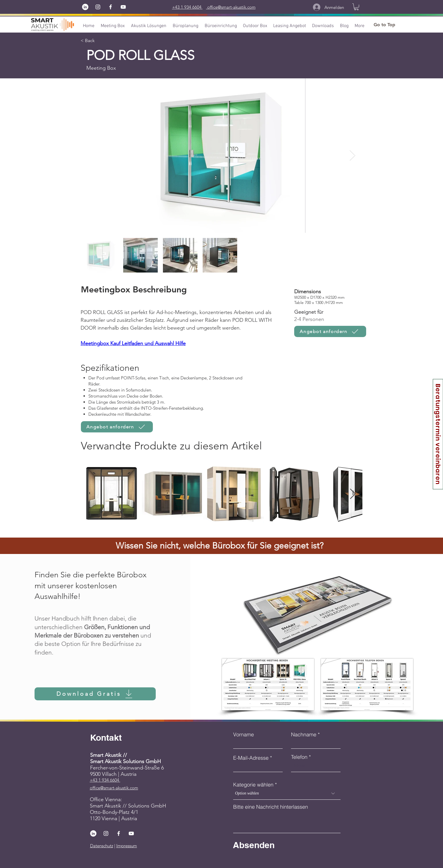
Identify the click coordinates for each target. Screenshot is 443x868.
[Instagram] (98, 7)
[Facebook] (111, 7)
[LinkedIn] (85, 7)
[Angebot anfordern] (330, 331)
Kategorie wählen (253, 785)
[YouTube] (123, 7)
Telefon (299, 757)
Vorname (244, 735)
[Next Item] (352, 155)
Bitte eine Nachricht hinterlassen (271, 807)
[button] (356, 7)
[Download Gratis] (95, 694)
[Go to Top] (385, 25)
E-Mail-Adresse (251, 758)
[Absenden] (275, 845)
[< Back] (92, 41)
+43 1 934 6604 (105, 780)
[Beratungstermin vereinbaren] (438, 434)
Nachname (304, 735)
